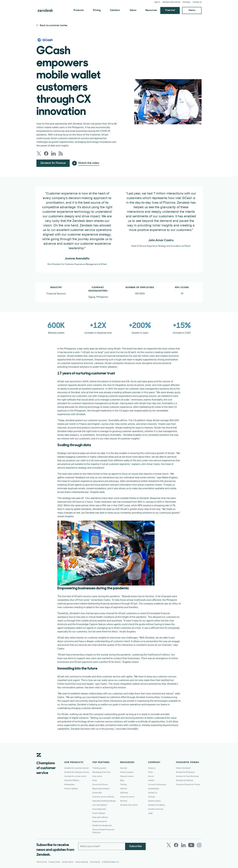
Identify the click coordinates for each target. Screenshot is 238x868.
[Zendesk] (39, 760)
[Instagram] (199, 845)
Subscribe (135, 846)
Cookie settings (82, 862)
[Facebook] (176, 845)
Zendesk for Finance (53, 163)
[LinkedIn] (183, 845)
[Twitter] (169, 845)
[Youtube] (191, 845)
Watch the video (89, 163)
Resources (151, 10)
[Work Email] (102, 846)
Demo (133, 10)
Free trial (170, 10)
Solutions (115, 10)
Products (79, 10)
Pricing (97, 10)
